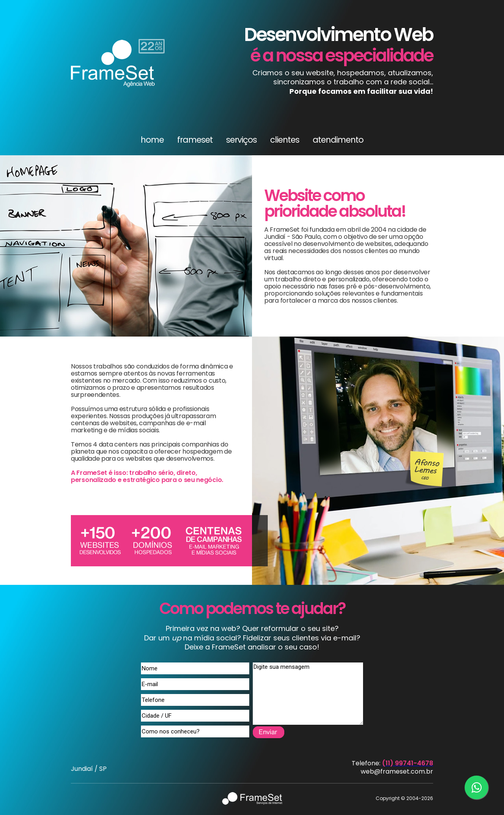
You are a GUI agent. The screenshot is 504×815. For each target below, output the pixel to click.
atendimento (338, 140)
